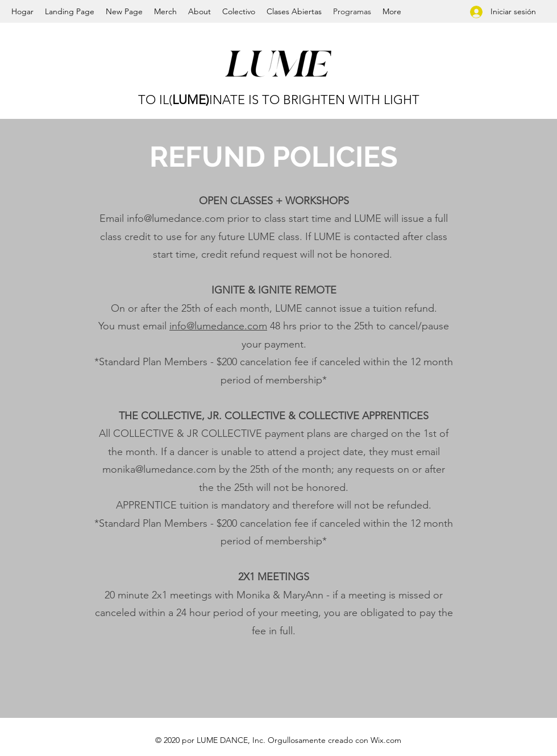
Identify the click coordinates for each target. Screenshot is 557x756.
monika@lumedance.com (159, 469)
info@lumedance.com (176, 218)
